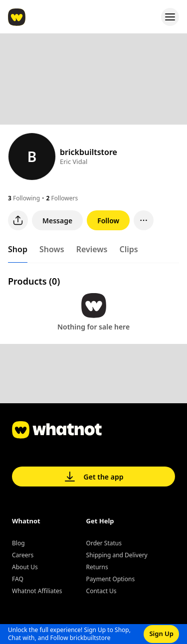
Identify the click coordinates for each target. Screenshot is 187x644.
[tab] (18, 251)
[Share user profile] (18, 220)
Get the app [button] (94, 477)
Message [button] (57, 221)
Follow (108, 221)
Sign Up (161, 634)
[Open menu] (170, 17)
